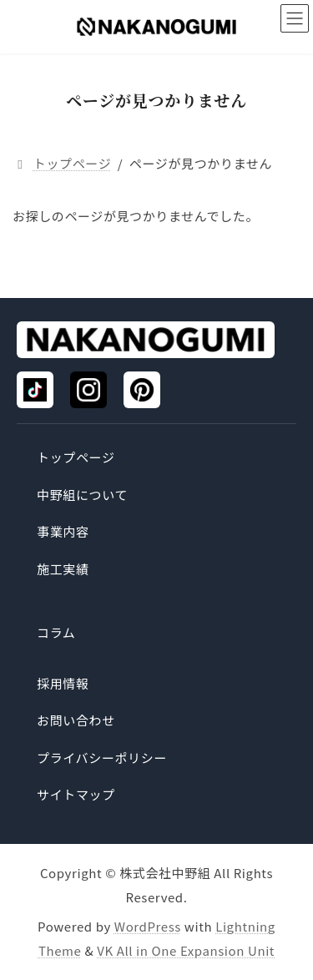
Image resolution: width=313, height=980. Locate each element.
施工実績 (63, 569)
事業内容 (63, 531)
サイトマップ (76, 794)
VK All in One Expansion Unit (186, 950)
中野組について (82, 495)
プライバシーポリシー (102, 758)
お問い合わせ (76, 720)
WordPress (148, 926)
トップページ (76, 457)
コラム (56, 632)
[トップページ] (146, 340)
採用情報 (63, 683)
